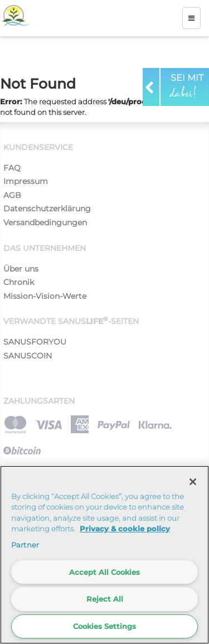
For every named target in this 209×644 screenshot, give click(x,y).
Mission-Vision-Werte (45, 296)
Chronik (19, 282)
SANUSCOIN (28, 356)
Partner (25, 545)
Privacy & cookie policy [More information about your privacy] (125, 529)
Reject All (105, 599)
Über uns (21, 269)
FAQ (12, 168)
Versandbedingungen (45, 222)
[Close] (193, 482)
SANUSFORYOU (35, 342)
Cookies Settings (104, 626)
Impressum (26, 181)
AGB (12, 195)
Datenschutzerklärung (47, 209)
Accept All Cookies (104, 572)
